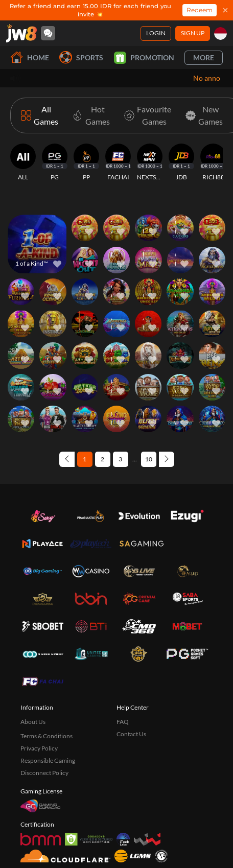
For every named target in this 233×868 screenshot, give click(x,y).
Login (156, 33)
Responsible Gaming (48, 760)
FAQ (123, 722)
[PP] (86, 162)
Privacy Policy (39, 748)
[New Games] (202, 115)
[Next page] (167, 459)
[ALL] (23, 162)
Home (30, 57)
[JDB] (181, 162)
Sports (81, 57)
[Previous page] (67, 459)
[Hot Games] (89, 115)
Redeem (200, 10)
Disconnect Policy (44, 773)
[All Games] (40, 115)
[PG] (55, 162)
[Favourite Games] (146, 115)
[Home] (21, 33)
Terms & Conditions (46, 736)
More (204, 57)
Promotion (144, 58)
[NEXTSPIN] (150, 162)
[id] (220, 33)
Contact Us (131, 734)
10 (149, 459)
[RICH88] (213, 162)
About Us (33, 722)
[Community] (48, 33)
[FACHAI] (118, 162)
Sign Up (193, 33)
